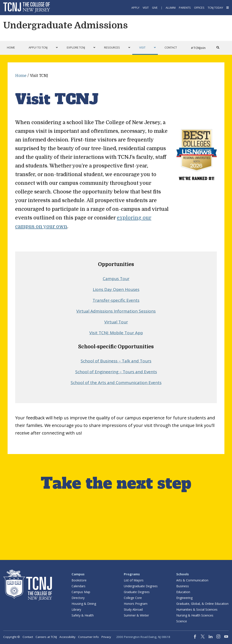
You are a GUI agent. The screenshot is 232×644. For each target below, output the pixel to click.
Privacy (106, 637)
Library (76, 609)
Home (21, 76)
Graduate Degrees (137, 592)
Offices (199, 8)
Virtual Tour (116, 322)
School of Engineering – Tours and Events (116, 372)
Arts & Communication (192, 580)
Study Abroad (133, 609)
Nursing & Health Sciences (195, 615)
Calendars (78, 586)
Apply (135, 8)
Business (183, 586)
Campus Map (81, 592)
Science (182, 621)
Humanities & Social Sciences (197, 609)
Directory (78, 598)
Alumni (171, 8)
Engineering (184, 598)
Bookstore (79, 580)
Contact (28, 637)
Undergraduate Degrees (141, 586)
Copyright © (12, 637)
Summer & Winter (136, 615)
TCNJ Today (215, 8)
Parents (185, 8)
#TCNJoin (198, 48)
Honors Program (136, 604)
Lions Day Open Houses (116, 289)
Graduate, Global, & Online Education (202, 604)
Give (155, 8)
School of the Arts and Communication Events (116, 383)
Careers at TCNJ (46, 637)
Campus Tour (116, 279)
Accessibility (67, 637)
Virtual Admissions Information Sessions (116, 311)
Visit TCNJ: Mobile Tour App (116, 333)
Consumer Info (88, 637)
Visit (146, 8)
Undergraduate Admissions (65, 25)
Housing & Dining (84, 604)
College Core (133, 598)
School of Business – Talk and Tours (116, 361)
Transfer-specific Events (116, 300)
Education (183, 592)
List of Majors (134, 580)
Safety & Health (83, 615)
